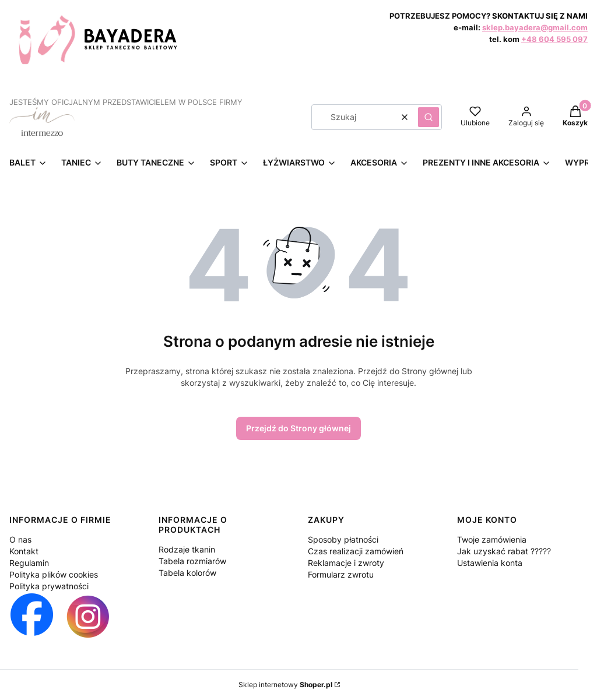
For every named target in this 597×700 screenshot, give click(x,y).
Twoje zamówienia (492, 539)
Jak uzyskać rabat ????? (504, 551)
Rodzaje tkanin (187, 549)
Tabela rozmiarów (192, 561)
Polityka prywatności (49, 586)
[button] (429, 117)
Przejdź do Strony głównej (298, 428)
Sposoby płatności (343, 539)
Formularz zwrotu (341, 574)
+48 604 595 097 (554, 39)
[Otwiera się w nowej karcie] (32, 617)
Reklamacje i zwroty (346, 563)
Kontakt (24, 551)
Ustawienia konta (490, 563)
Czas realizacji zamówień (356, 551)
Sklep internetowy (285, 685)
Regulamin (29, 563)
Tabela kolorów (187, 573)
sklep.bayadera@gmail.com (535, 27)
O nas (20, 539)
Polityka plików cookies (54, 574)
